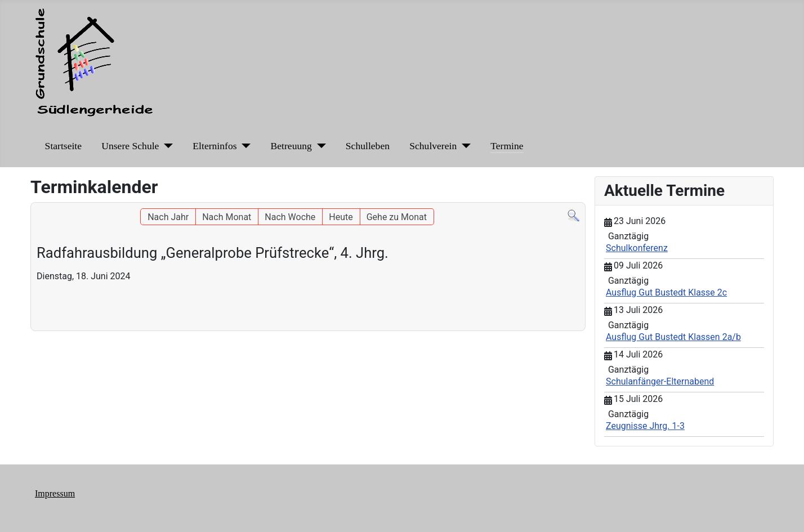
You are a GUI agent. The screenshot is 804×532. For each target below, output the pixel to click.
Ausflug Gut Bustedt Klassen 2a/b (673, 337)
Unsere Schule (130, 146)
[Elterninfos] (244, 146)
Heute (341, 217)
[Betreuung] (319, 146)
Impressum (55, 493)
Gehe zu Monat (397, 217)
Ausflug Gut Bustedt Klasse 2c (666, 292)
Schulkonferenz (637, 248)
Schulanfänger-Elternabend (660, 381)
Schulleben (368, 146)
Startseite (63, 146)
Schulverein (433, 146)
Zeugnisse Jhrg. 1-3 (645, 426)
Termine (507, 146)
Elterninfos (215, 146)
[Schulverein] (464, 146)
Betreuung (291, 146)
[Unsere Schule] (166, 146)
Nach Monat (227, 217)
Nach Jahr (168, 217)
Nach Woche (290, 217)
